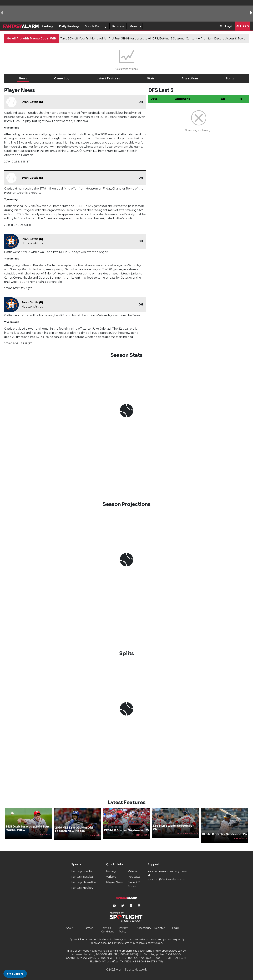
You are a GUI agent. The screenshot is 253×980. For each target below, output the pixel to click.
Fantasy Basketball (84, 882)
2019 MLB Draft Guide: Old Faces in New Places (74, 829)
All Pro (243, 26)
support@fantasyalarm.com (167, 879)
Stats (151, 78)
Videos (132, 871)
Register (159, 928)
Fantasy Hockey (82, 888)
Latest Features (108, 78)
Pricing (111, 871)
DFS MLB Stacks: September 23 (224, 834)
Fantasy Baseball (83, 877)
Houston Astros (32, 243)
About (70, 928)
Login (229, 26)
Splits (230, 78)
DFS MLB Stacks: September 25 (126, 830)
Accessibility (144, 928)
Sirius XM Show (134, 884)
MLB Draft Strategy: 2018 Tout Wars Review (28, 828)
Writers (111, 877)
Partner (88, 928)
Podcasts (134, 877)
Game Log (62, 78)
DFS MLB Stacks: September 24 (173, 827)
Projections (190, 78)
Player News (115, 882)
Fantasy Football (83, 871)
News (23, 78)
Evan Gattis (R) (32, 102)
